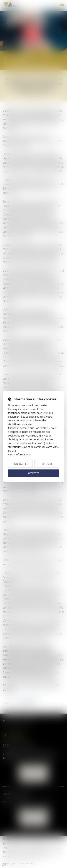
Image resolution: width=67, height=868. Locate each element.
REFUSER (47, 464)
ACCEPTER (33, 473)
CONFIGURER (20, 464)
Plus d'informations (19, 454)
